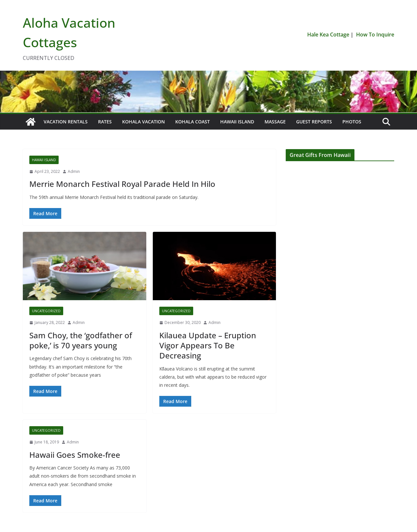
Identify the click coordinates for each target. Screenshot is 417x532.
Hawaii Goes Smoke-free (75, 455)
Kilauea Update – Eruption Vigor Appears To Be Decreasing (208, 345)
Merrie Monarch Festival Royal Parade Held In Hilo (122, 184)
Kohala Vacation (144, 122)
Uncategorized (46, 311)
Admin (74, 171)
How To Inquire (375, 35)
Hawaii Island (237, 122)
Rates (105, 122)
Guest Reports (314, 122)
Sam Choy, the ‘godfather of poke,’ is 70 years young (81, 340)
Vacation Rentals (66, 122)
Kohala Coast (193, 122)
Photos (352, 122)
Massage (275, 122)
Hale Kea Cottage (328, 35)
